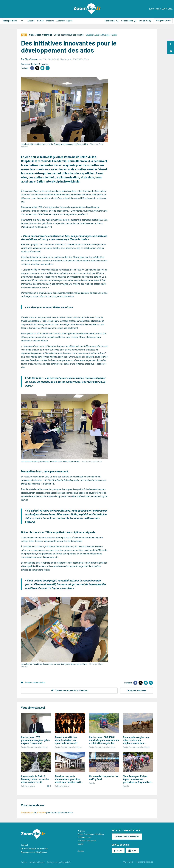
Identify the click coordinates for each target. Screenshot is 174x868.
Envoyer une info (163, 21)
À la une (31, 21)
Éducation (90, 35)
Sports (81, 844)
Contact (24, 845)
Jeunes (98, 35)
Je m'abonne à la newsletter (127, 836)
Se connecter (127, 21)
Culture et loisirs (85, 837)
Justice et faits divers (87, 841)
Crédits (24, 862)
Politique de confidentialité (59, 862)
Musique (106, 35)
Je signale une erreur (137, 691)
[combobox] (13, 21)
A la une (81, 831)
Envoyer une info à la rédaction (34, 852)
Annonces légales (64, 21)
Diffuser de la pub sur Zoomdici (34, 849)
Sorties (40, 21)
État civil (50, 21)
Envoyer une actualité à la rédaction (71, 691)
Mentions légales (37, 862)
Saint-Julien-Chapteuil (41, 35)
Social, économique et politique (69, 35)
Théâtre (114, 35)
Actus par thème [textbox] (10, 21)
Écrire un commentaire (35, 683)
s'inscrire (41, 813)
